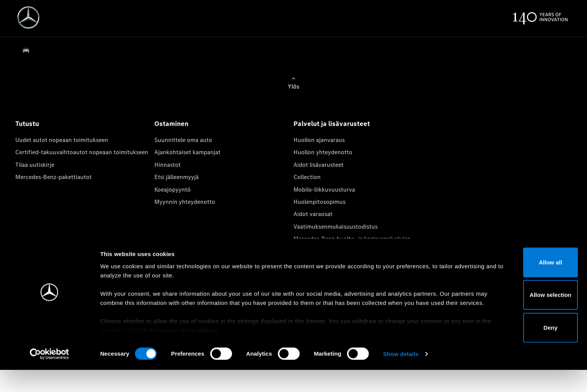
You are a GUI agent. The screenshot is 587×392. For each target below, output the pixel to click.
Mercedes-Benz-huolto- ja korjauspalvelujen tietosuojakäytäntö (352, 243)
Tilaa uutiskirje (35, 165)
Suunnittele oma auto (183, 140)
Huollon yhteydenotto (323, 152)
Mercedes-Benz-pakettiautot (54, 177)
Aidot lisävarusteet (319, 165)
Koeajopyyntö (173, 190)
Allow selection (523, 318)
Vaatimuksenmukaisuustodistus (336, 227)
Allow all (523, 285)
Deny (523, 351)
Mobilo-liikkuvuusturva (324, 190)
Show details (401, 377)
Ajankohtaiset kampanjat (187, 152)
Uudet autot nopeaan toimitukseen (62, 140)
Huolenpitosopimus (319, 202)
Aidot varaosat (313, 214)
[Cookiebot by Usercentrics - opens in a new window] (49, 377)
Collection (307, 177)
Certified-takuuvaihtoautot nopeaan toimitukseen (82, 152)
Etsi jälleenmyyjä (177, 177)
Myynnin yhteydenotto (185, 202)
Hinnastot (168, 165)
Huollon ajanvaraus (319, 140)
